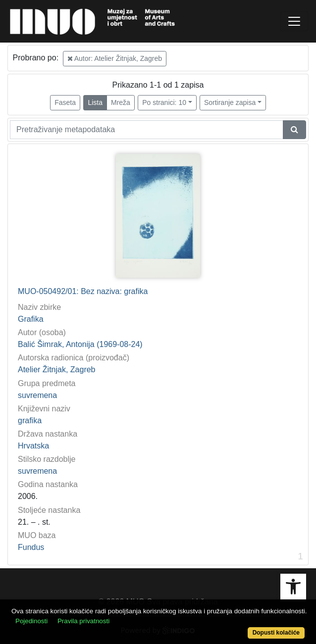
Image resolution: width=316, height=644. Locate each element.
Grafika (31, 319)
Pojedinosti (31, 621)
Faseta (65, 102)
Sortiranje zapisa (230, 102)
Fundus (31, 547)
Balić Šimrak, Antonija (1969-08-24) (80, 344)
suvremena (37, 395)
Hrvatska (33, 446)
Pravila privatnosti (83, 621)
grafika (30, 421)
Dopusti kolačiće (276, 633)
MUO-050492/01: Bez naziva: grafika (83, 291)
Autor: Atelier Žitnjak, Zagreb (115, 58)
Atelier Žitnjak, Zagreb (57, 370)
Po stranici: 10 (164, 102)
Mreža (121, 102)
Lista (95, 102)
